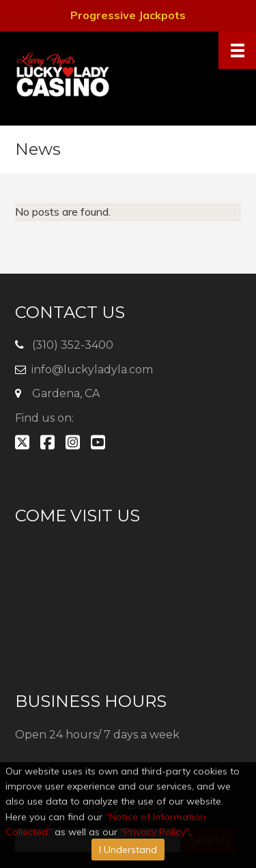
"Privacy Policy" (155, 832)
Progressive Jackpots (128, 15)
